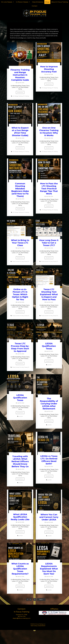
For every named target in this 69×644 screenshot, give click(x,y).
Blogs (47, 2)
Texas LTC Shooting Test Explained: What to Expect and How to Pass (49, 294)
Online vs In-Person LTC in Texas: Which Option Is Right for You (20, 294)
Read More (20, 92)
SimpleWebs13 (42, 626)
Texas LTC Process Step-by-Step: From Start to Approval (20, 347)
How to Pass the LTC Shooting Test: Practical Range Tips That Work (49, 189)
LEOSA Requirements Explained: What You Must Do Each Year (49, 569)
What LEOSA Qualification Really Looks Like (20, 517)
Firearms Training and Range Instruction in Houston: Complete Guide (20, 75)
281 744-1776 (22, 616)
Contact (35, 6)
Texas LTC (27, 261)
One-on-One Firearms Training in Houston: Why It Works (49, 132)
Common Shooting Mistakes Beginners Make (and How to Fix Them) (20, 190)
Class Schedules (38, 2)
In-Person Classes (23, 2)
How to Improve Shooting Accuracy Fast (49, 69)
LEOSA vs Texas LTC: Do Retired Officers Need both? (49, 460)
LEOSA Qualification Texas (49, 346)
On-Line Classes (8, 2)
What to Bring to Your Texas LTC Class (20, 243)
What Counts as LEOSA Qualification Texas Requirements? (20, 569)
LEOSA (50, 365)
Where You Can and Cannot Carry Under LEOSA (49, 517)
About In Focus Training (60, 2)
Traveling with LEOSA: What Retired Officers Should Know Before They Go (20, 461)
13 (35, 599)
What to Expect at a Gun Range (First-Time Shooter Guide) (20, 132)
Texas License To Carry (18, 261)
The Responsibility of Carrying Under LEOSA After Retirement (49, 404)
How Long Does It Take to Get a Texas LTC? (49, 243)
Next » (41, 599)
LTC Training (26, 96)
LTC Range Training (18, 96)
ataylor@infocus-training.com (22, 618)
